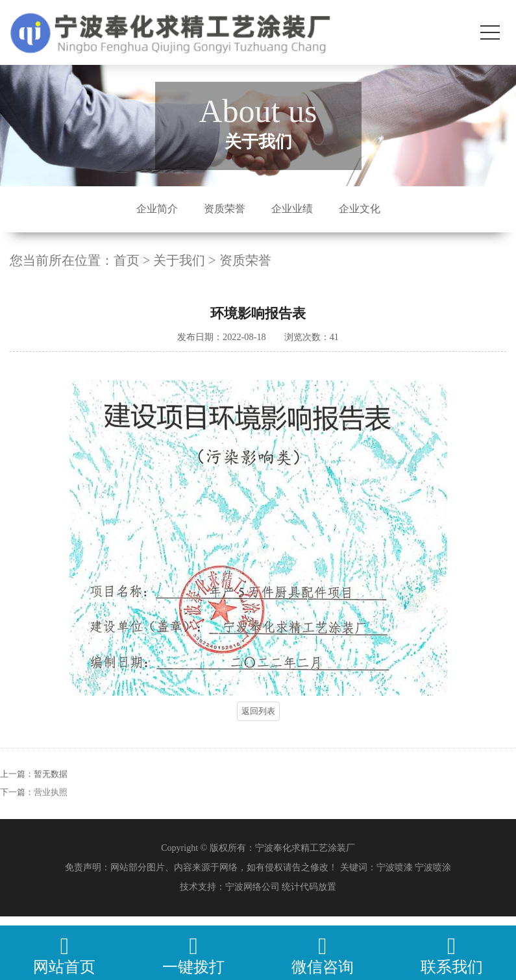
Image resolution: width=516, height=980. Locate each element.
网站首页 (65, 955)
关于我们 (179, 260)
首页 (127, 260)
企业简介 (157, 209)
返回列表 (258, 711)
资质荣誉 (225, 209)
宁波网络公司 (252, 887)
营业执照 (51, 802)
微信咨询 (323, 955)
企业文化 (360, 209)
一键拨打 (194, 955)
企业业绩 (292, 209)
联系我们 (451, 955)
